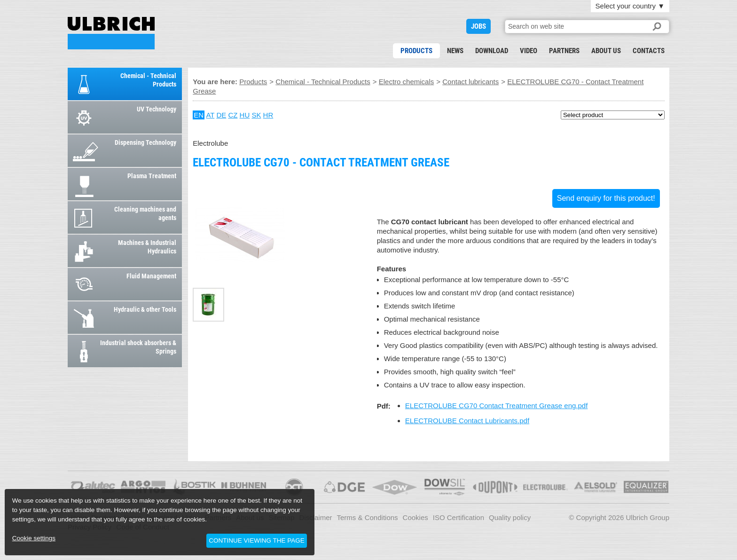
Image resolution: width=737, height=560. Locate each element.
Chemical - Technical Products (323, 82)
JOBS (478, 26)
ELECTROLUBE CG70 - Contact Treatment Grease (111, 33)
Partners (564, 51)
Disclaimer (316, 517)
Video (529, 51)
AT (210, 115)
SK (256, 115)
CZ (233, 115)
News (455, 51)
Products (416, 51)
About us (606, 51)
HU (245, 115)
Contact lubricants (470, 82)
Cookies (416, 517)
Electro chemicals (407, 82)
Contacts (649, 51)
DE (221, 115)
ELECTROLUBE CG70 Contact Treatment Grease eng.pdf (497, 406)
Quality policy (510, 517)
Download (492, 51)
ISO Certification (459, 517)
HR (268, 115)
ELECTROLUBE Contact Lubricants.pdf (467, 421)
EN (199, 115)
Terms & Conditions (368, 517)
